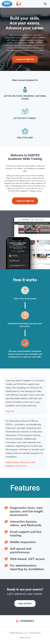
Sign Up (10, 411)
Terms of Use (25, 638)
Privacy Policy (35, 633)
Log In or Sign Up (25, 59)
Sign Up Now (25, 603)
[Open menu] (45, 4)
